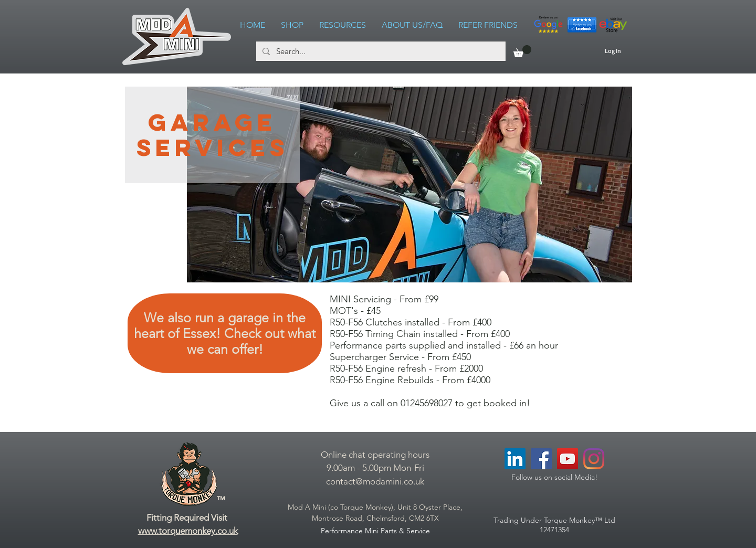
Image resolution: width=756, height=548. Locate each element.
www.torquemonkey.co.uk (188, 531)
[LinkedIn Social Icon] (515, 459)
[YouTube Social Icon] (568, 459)
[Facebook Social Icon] (541, 459)
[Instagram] (594, 459)
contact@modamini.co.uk (375, 481)
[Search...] (380, 51)
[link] (522, 51)
